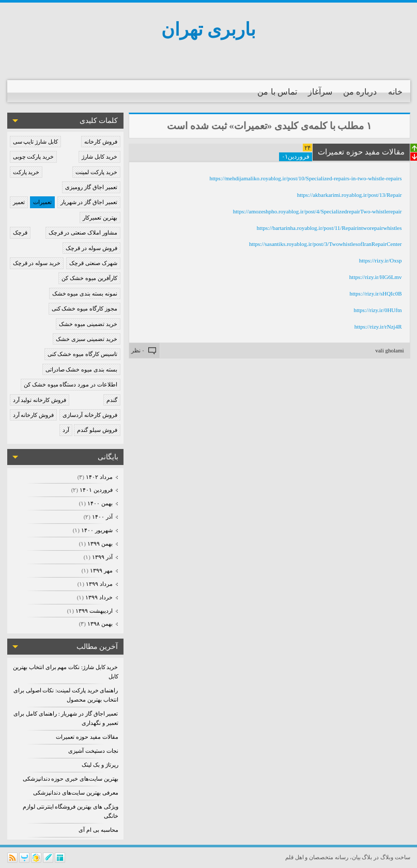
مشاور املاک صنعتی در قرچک (83, 233)
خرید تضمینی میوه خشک (88, 324)
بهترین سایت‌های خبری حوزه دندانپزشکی (71, 779)
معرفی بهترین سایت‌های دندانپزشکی (75, 793)
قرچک (20, 233)
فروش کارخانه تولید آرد (40, 400)
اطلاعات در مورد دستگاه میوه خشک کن (71, 384)
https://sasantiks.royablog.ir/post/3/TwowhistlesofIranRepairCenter (326, 244)
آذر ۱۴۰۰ (102, 517)
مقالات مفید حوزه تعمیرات (87, 737)
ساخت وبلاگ (395, 857)
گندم (112, 400)
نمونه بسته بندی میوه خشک (85, 293)
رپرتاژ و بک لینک (100, 765)
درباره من (360, 92)
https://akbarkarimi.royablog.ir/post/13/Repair (350, 195)
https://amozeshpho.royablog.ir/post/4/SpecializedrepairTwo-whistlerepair (318, 211)
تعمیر (19, 202)
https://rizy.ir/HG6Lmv (376, 277)
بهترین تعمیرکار (100, 218)
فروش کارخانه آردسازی (90, 415)
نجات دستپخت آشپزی (93, 751)
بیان (356, 857)
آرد (66, 430)
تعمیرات (42, 202)
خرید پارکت (26, 172)
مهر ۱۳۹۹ (101, 570)
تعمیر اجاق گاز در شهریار (89, 202)
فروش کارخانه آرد (34, 415)
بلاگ (367, 857)
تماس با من (277, 92)
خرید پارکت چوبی (34, 157)
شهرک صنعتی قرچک (93, 263)
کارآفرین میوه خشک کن (89, 278)
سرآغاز (320, 92)
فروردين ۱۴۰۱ (95, 490)
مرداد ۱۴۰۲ (98, 477)
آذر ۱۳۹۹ (102, 557)
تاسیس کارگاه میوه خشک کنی (82, 354)
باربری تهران (209, 30)
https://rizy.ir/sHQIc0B (375, 293)
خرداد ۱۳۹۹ (98, 597)
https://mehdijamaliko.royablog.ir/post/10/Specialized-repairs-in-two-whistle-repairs (305, 178)
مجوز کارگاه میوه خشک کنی (84, 308)
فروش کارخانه (101, 142)
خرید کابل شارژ (99, 157)
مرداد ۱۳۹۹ (98, 584)
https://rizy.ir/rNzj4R (378, 327)
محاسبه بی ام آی (98, 830)
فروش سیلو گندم (97, 430)
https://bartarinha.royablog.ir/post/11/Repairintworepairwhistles (329, 228)
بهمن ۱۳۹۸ (99, 624)
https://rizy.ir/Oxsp (381, 260)
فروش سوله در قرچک (91, 248)
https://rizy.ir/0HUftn (377, 310)
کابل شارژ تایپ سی (35, 142)
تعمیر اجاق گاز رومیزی (91, 187)
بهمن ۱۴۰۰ (99, 503)
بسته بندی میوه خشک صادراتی (81, 369)
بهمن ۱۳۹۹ (99, 544)
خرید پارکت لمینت (96, 172)
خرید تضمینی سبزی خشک (86, 339)
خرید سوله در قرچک (37, 263)
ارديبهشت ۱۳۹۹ (93, 611)
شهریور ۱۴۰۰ (96, 530)
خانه (395, 92)
